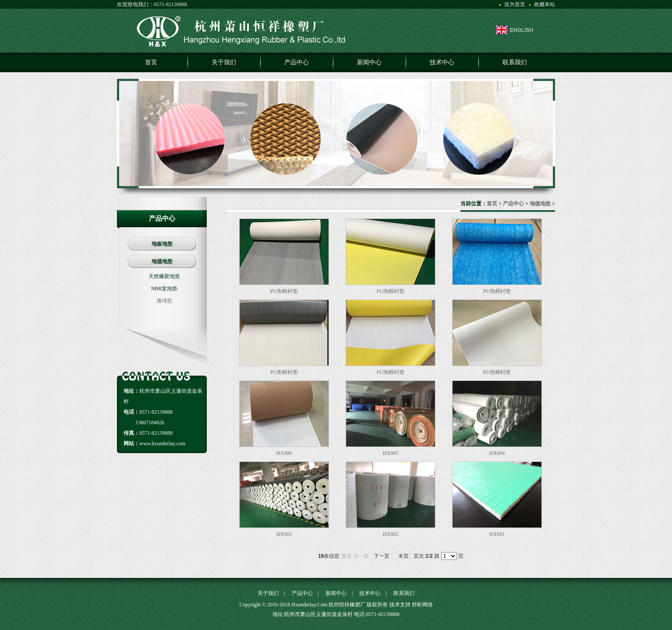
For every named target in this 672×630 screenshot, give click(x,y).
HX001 (497, 534)
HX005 (391, 453)
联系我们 (404, 593)
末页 (403, 556)
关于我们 (268, 593)
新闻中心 (336, 593)
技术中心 (370, 593)
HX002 (391, 534)
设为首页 (515, 4)
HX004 (497, 453)
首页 (492, 204)
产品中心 (513, 204)
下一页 (382, 556)
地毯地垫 (540, 204)
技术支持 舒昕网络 (411, 605)
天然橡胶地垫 (164, 276)
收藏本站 (545, 4)
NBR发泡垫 (164, 289)
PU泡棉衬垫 (284, 291)
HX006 (284, 453)
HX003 (284, 534)
